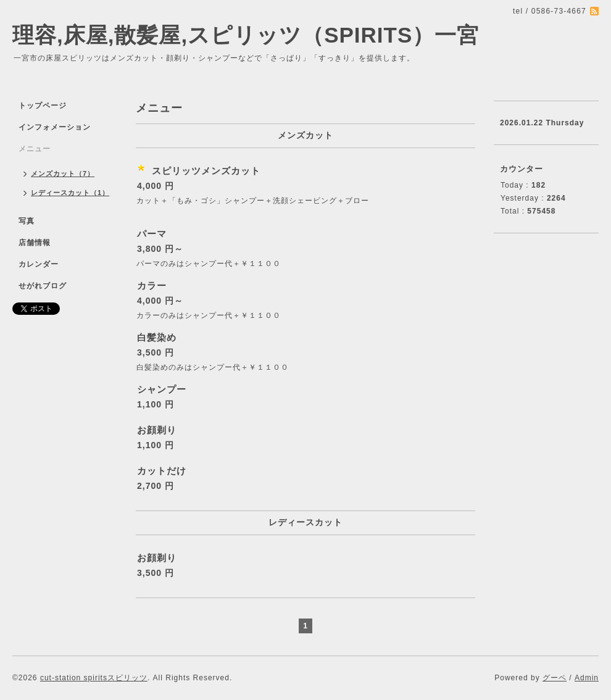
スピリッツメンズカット (206, 171)
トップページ (43, 106)
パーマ (152, 234)
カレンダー (39, 264)
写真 (27, 221)
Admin (587, 678)
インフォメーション (55, 127)
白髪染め (157, 337)
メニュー (35, 149)
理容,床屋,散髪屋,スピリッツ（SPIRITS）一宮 (246, 35)
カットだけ (162, 471)
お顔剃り (157, 430)
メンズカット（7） (63, 173)
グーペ (555, 678)
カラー (152, 285)
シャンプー (162, 389)
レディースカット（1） (70, 193)
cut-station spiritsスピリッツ (94, 678)
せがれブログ (43, 286)
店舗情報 (35, 243)
